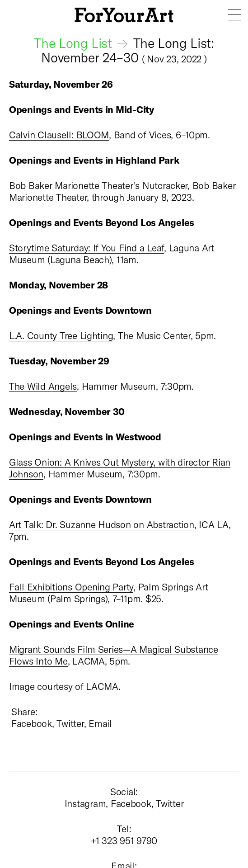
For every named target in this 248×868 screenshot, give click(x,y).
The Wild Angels (43, 386)
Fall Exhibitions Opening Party (71, 587)
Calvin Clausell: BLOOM (59, 134)
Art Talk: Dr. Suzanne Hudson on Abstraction (102, 524)
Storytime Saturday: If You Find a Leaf (87, 248)
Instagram (85, 803)
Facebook (32, 723)
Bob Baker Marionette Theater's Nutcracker (98, 185)
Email (100, 723)
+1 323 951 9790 (124, 840)
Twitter (70, 723)
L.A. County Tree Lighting (61, 335)
